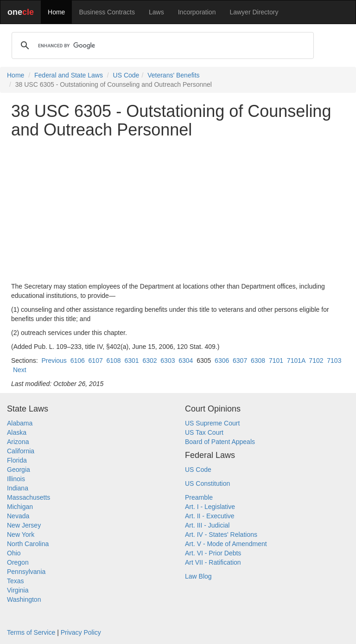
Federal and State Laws (69, 75)
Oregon (18, 562)
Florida (17, 460)
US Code (126, 75)
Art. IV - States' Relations (221, 535)
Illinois (16, 479)
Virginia (18, 590)
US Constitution (207, 483)
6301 (131, 361)
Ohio (14, 553)
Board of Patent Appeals (220, 442)
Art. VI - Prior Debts (213, 553)
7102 (316, 361)
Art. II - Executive (210, 516)
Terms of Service (31, 632)
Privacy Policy (81, 632)
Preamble (199, 497)
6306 (222, 361)
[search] (161, 45)
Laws (156, 12)
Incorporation (197, 12)
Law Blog (198, 576)
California (21, 451)
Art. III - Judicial (207, 525)
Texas (16, 581)
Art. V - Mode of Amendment (226, 544)
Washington (24, 599)
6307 (240, 361)
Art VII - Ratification (213, 562)
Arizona (18, 442)
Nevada (18, 516)
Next (20, 370)
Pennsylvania (26, 572)
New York (21, 535)
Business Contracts (107, 12)
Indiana (18, 488)
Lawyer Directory (254, 12)
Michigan (20, 507)
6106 (78, 361)
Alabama (20, 423)
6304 (186, 361)
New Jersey (24, 525)
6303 (168, 361)
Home (56, 12)
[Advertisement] (178, 210)
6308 (258, 361)
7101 (276, 361)
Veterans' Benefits (173, 75)
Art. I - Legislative (210, 507)
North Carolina (28, 544)
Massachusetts (29, 497)
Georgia (19, 470)
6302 (149, 361)
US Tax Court (204, 432)
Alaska (17, 432)
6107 (96, 361)
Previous (54, 361)
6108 (114, 361)
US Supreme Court (212, 423)
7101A (296, 361)
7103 (334, 361)
